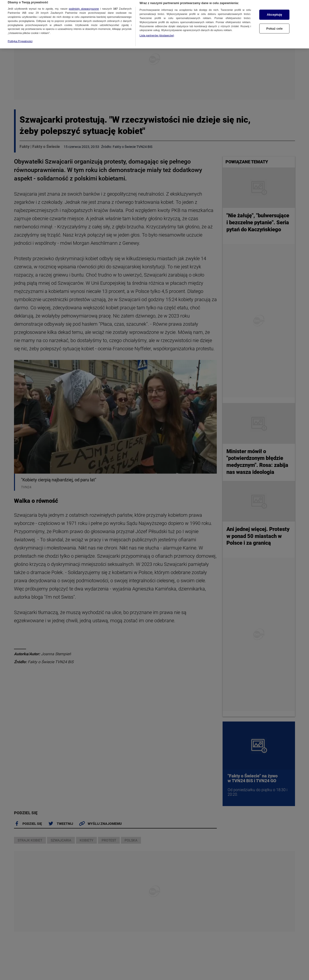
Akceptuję (274, 8)
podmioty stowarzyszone (84, 2)
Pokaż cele (274, 22)
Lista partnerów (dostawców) (157, 29)
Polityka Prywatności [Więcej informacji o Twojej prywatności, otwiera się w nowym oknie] (20, 34)
